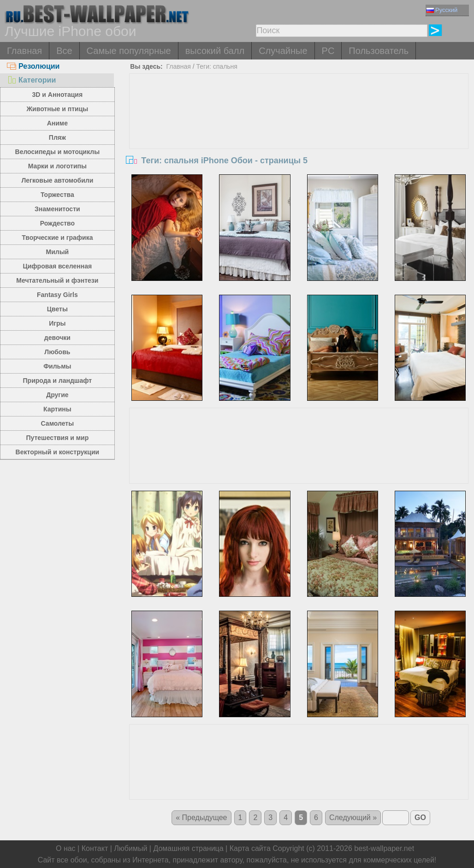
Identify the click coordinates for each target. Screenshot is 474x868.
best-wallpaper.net (384, 848)
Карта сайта (250, 848)
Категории (31, 80)
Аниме (57, 123)
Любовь (57, 352)
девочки (57, 338)
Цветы (57, 309)
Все (64, 51)
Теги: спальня (217, 66)
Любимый (130, 848)
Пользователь (379, 51)
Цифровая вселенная (58, 266)
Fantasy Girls (57, 295)
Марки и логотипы (57, 166)
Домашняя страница (188, 848)
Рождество (57, 223)
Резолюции (33, 66)
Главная (24, 51)
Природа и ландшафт (58, 380)
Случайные (283, 51)
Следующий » (353, 817)
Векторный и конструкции (58, 452)
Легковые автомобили (57, 180)
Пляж (57, 137)
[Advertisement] (299, 143)
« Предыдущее (201, 817)
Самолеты (58, 423)
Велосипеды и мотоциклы (58, 152)
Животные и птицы (57, 109)
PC (328, 51)
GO (420, 817)
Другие (57, 395)
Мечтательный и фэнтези (57, 280)
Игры (57, 323)
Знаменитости (57, 209)
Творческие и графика (57, 238)
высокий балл (215, 51)
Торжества (57, 195)
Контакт (95, 848)
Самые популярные (129, 51)
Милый (57, 252)
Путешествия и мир (57, 438)
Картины (57, 409)
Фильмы (57, 366)
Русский (442, 10)
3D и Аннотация (58, 95)
